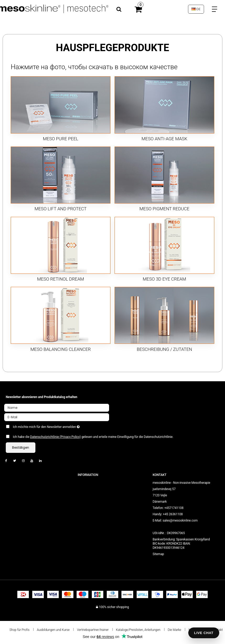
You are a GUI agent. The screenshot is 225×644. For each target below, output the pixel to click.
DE (196, 9)
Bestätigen (21, 447)
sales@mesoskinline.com (180, 520)
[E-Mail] (57, 417)
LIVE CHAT (204, 633)
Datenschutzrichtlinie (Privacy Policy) (55, 437)
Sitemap (158, 554)
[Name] (57, 407)
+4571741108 (174, 508)
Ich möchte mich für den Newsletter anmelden (59, 426)
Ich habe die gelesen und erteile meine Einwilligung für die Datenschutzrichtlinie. (93, 437)
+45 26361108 (173, 514)
